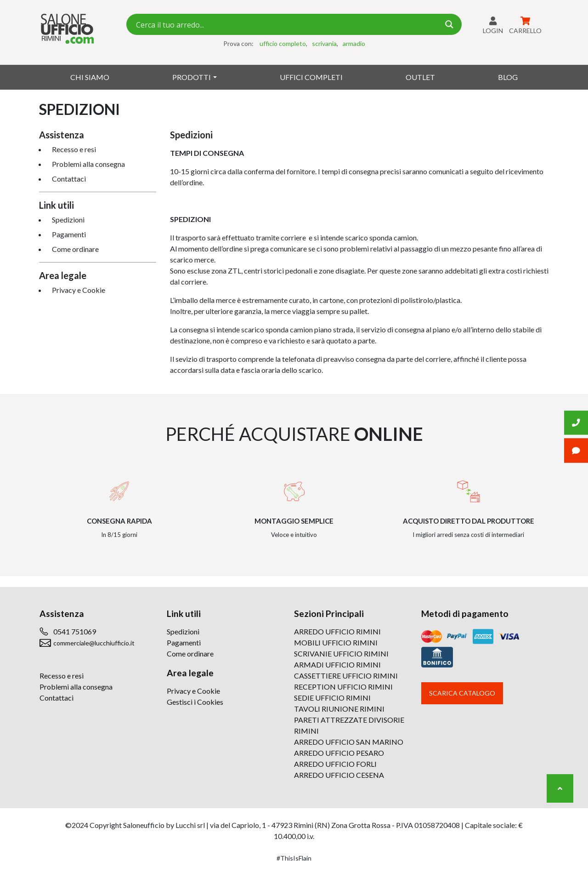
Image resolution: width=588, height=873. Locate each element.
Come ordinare (75, 249)
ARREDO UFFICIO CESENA (339, 775)
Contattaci (69, 179)
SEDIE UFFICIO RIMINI (332, 698)
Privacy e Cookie (79, 290)
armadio (354, 43)
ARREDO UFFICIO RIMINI (337, 631)
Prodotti (192, 77)
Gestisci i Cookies (195, 702)
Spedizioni (68, 220)
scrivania (324, 43)
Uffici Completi (311, 77)
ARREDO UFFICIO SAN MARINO (349, 742)
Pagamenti (69, 234)
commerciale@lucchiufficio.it (94, 643)
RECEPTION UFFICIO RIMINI (343, 687)
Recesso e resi (74, 149)
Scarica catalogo (462, 693)
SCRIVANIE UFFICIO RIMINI (341, 653)
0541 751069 (75, 631)
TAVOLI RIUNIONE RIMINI (339, 709)
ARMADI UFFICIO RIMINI (337, 665)
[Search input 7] (287, 24)
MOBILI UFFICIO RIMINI (336, 642)
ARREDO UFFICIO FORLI (335, 764)
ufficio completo (283, 43)
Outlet (420, 77)
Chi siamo (90, 77)
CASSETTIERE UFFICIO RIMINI (346, 676)
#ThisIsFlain (294, 858)
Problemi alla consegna (88, 164)
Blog (508, 77)
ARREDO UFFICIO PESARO (339, 753)
